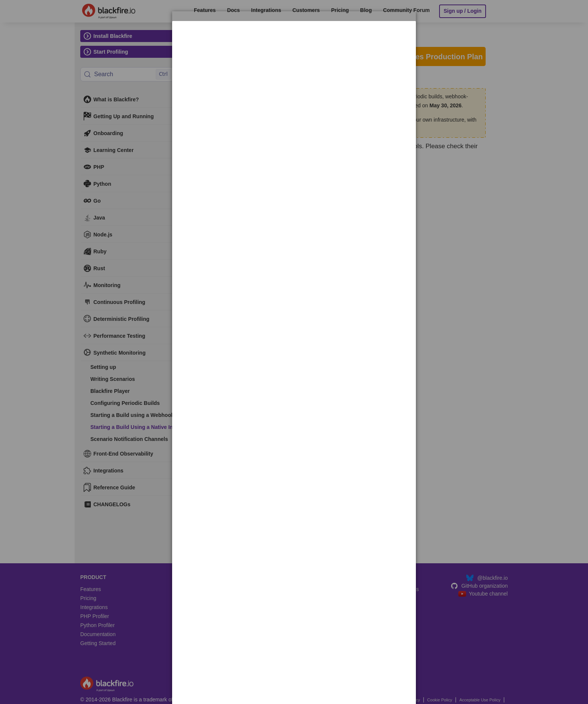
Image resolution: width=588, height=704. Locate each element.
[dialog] (294, 44)
